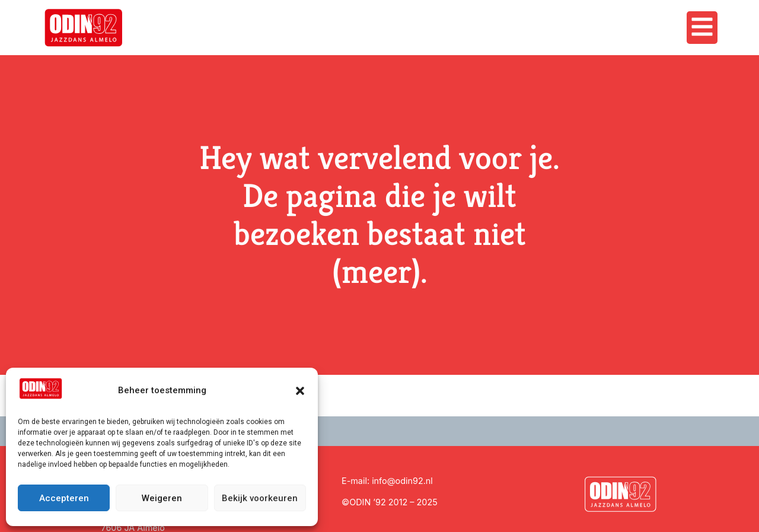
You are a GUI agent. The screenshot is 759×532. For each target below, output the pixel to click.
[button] (300, 391)
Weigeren (162, 498)
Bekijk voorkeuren (260, 498)
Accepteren (64, 498)
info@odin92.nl (402, 481)
